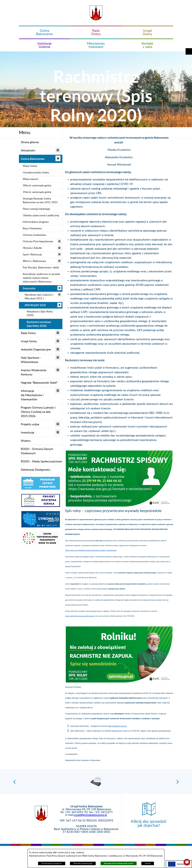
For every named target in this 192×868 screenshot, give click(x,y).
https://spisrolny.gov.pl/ (117, 726)
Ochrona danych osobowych (52, 864)
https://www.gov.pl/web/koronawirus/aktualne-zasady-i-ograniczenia (91, 550)
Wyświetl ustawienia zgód (83, 864)
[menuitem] (41, 142)
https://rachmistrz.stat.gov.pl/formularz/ (80, 616)
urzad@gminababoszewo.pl (90, 815)
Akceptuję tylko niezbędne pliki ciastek (119, 863)
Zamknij (148, 864)
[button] (189, 25)
